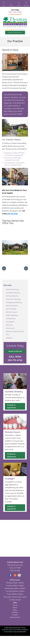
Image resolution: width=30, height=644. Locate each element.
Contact (15, 615)
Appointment (15, 617)
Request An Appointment (15, 32)
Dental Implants (12, 306)
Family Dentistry (12, 296)
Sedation (9, 338)
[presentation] (4, 268)
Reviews (15, 612)
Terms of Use (13, 630)
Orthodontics (11, 319)
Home (15, 605)
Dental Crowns (11, 312)
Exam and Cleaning (13, 299)
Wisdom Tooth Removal (15, 331)
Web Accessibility (22, 630)
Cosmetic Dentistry (13, 293)
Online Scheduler (15, 351)
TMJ (8, 335)
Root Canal (10, 328)
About (15, 608)
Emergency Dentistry (14, 302)
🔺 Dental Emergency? (15, 14)
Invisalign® (10, 322)
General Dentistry (13, 289)
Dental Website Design (10, 632)
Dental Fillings (11, 309)
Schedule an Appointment (11, 406)
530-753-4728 (15, 12)
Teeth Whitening (12, 315)
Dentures (9, 325)
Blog (15, 610)
